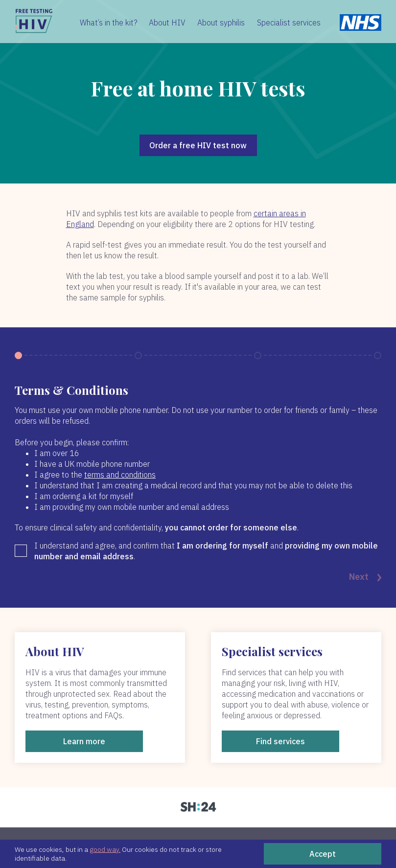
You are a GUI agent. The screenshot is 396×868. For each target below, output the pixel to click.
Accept (323, 854)
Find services (280, 741)
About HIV (167, 23)
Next (365, 577)
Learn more (84, 741)
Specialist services (289, 23)
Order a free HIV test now (198, 145)
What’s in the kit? (109, 23)
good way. (105, 849)
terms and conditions (120, 475)
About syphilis (221, 23)
